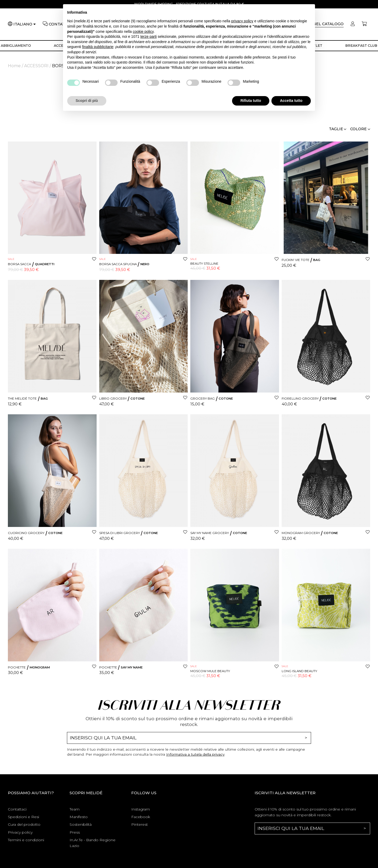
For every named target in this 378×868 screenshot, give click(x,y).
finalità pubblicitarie (98, 47)
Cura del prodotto (24, 824)
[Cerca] (321, 24)
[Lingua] (25, 24)
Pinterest (140, 824)
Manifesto (79, 817)
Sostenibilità (81, 824)
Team (75, 809)
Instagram (141, 809)
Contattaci (17, 809)
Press (75, 832)
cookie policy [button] (143, 32)
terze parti (149, 36)
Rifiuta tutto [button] (251, 101)
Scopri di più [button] (87, 101)
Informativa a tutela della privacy (195, 754)
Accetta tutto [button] (291, 101)
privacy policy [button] (242, 21)
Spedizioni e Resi (23, 817)
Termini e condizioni (26, 840)
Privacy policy (20, 832)
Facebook (141, 817)
